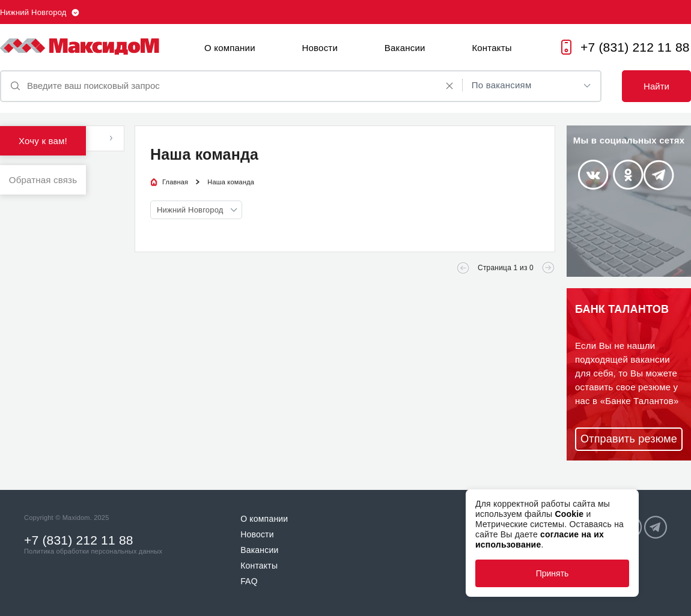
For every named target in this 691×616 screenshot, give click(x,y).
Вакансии (405, 48)
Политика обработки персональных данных (93, 551)
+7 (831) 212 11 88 (635, 47)
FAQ (249, 581)
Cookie (569, 514)
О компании (230, 48)
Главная (175, 182)
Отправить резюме (629, 439)
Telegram (659, 175)
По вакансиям (502, 85)
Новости (320, 48)
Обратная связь (43, 180)
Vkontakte (593, 175)
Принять (552, 573)
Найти (656, 86)
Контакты (492, 48)
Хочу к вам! (43, 141)
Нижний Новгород (33, 12)
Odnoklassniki (628, 175)
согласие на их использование (540, 539)
